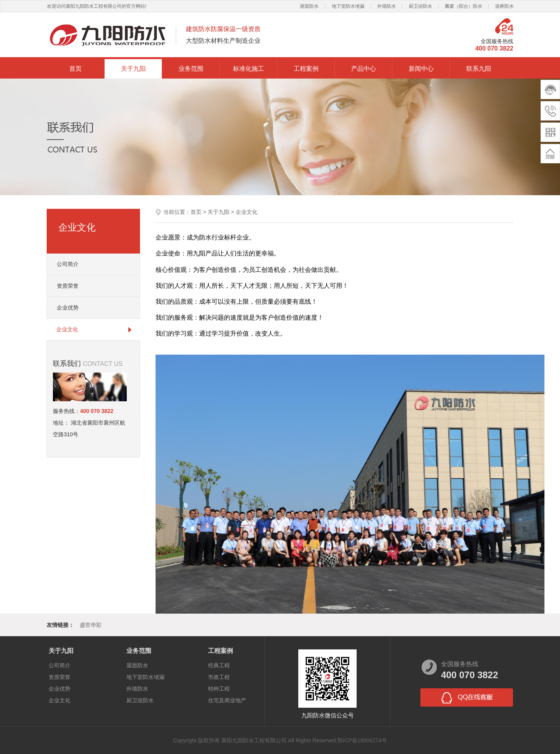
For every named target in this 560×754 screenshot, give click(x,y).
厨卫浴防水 (420, 6)
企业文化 (67, 329)
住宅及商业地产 (227, 700)
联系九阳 (479, 69)
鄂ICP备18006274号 (362, 740)
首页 (75, 69)
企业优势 (68, 308)
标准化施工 (248, 69)
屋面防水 (309, 6)
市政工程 (219, 677)
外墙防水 (387, 6)
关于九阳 (133, 69)
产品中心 (364, 69)
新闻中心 (421, 69)
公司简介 (68, 264)
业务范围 (191, 69)
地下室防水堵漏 (348, 6)
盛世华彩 (91, 625)
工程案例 (306, 69)
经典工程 (219, 665)
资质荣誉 (68, 286)
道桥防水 (504, 6)
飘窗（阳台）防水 (464, 6)
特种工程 (219, 689)
